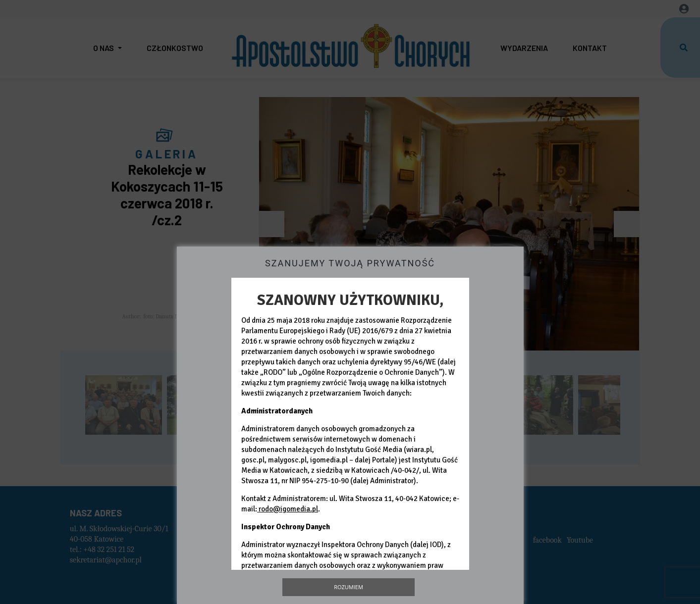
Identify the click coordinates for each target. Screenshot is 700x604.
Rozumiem (349, 587)
